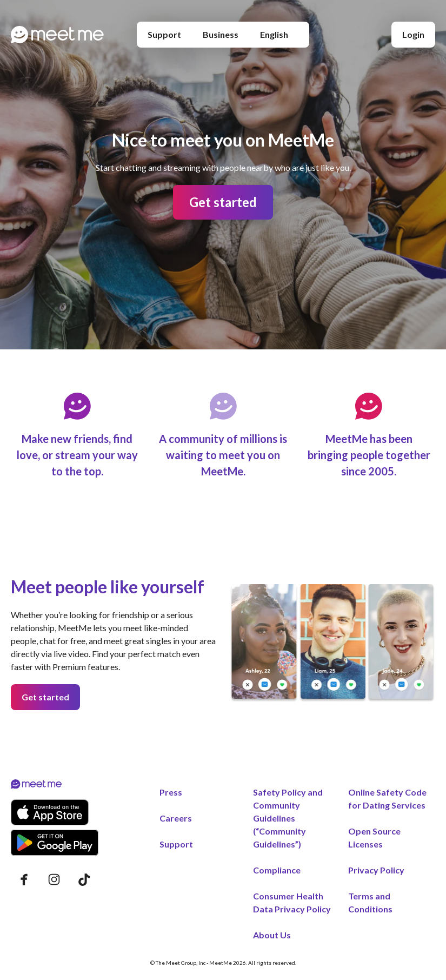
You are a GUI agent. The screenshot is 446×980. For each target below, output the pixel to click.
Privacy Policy (376, 870)
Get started (223, 202)
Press (171, 792)
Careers (176, 818)
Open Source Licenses (374, 837)
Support (164, 34)
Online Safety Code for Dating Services (387, 799)
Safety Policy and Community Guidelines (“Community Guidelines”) (288, 818)
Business (221, 34)
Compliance (277, 870)
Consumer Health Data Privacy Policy (292, 902)
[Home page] (57, 35)
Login (413, 34)
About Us (272, 935)
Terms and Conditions (370, 902)
